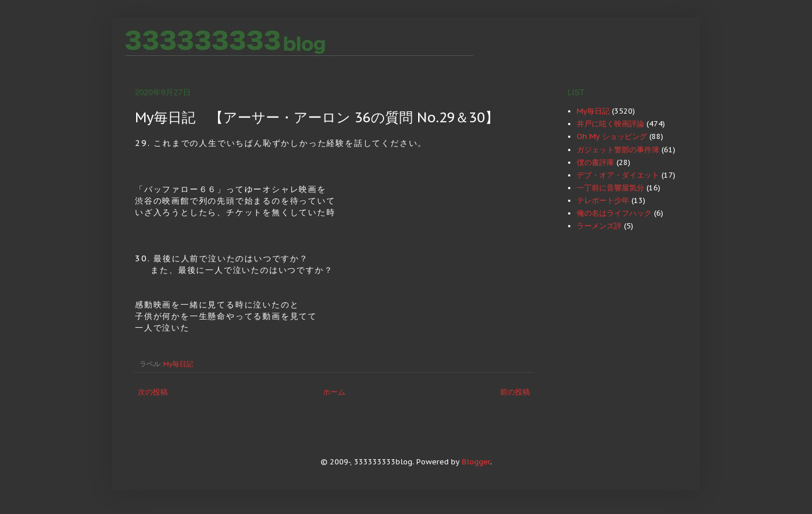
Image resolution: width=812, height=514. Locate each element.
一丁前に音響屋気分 (610, 188)
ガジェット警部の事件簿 (618, 150)
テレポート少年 (603, 200)
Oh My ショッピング (612, 136)
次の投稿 (153, 392)
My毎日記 (178, 364)
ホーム (334, 392)
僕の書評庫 (595, 162)
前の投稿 (515, 392)
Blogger (476, 462)
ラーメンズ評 (599, 226)
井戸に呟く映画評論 (610, 124)
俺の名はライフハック (614, 213)
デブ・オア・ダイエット (618, 175)
